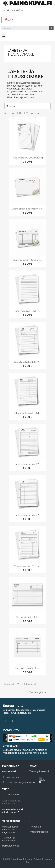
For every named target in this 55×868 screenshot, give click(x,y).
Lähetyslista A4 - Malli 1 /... (28, 311)
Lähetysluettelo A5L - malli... (27, 668)
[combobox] (24, 28)
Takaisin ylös (38, 693)
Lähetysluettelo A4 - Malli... (27, 413)
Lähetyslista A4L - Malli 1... (28, 617)
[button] (9, 20)
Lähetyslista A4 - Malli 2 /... (28, 464)
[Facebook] (6, 721)
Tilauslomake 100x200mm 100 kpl (28, 158)
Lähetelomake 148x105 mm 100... (27, 209)
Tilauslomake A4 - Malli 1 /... (27, 566)
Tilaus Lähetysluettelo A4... (27, 362)
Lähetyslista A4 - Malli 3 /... (28, 515)
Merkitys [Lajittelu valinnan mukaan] (27, 106)
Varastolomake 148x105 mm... (27, 260)
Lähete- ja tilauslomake (21, 52)
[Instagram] (13, 721)
